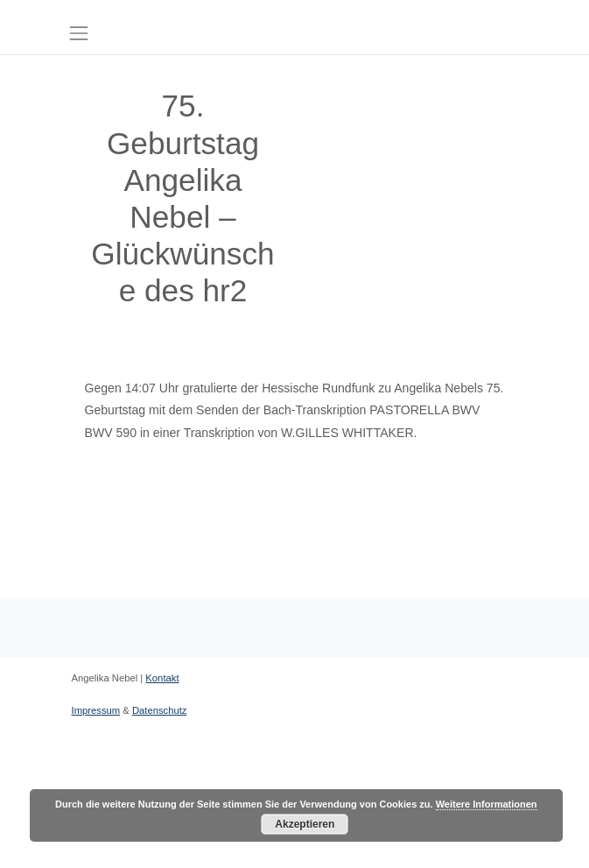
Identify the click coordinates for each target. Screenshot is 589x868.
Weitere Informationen (487, 804)
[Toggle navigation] (79, 33)
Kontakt (162, 678)
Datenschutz (160, 710)
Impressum (96, 710)
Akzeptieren (305, 824)
